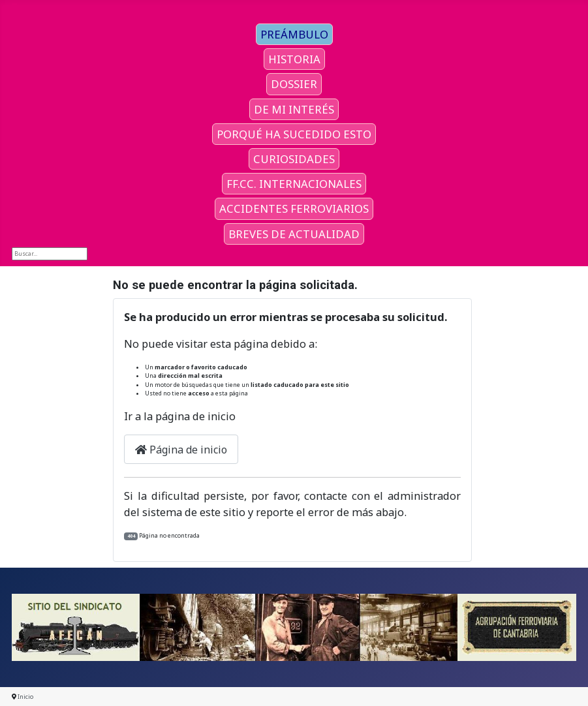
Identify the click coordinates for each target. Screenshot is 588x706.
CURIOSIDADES (294, 159)
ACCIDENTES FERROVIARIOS (294, 208)
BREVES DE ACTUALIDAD (294, 234)
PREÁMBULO (294, 34)
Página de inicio (181, 450)
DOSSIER (294, 84)
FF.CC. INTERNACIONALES (294, 184)
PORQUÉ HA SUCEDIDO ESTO (294, 134)
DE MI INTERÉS (294, 109)
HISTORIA (294, 59)
